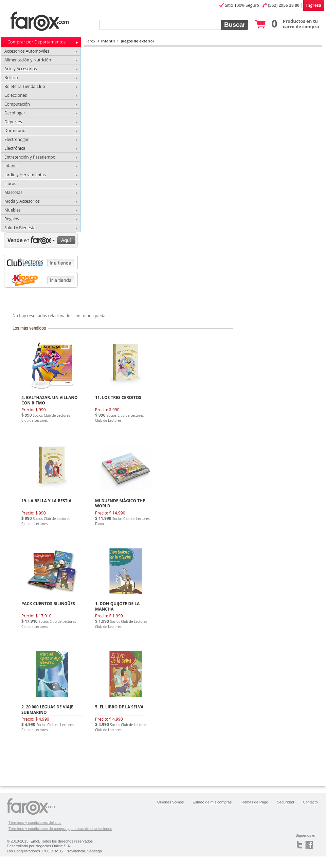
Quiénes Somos (170, 802)
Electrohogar (16, 139)
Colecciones (16, 95)
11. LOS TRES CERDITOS (118, 397)
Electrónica (15, 148)
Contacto (310, 802)
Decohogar (15, 113)
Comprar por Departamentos (37, 42)
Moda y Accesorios (22, 201)
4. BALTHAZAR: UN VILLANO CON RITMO (49, 400)
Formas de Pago (254, 802)
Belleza (11, 78)
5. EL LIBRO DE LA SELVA (119, 707)
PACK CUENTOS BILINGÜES (48, 604)
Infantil (108, 41)
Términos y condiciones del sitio (35, 822)
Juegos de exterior (137, 41)
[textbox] (160, 25)
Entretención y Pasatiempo (30, 157)
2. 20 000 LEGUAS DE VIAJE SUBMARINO (47, 710)
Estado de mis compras (212, 802)
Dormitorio (15, 131)
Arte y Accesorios (21, 69)
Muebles (13, 210)
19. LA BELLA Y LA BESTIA (47, 501)
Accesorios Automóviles (27, 51)
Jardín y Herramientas (25, 175)
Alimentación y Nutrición (28, 60)
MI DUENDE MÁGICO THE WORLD (120, 503)
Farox (90, 41)
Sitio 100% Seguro (242, 5)
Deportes (13, 122)
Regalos (12, 219)
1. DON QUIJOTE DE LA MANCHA (117, 606)
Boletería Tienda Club (25, 86)
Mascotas (13, 192)
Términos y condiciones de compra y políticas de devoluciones (60, 829)
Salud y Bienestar (21, 228)
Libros (10, 184)
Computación (17, 104)
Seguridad (286, 802)
